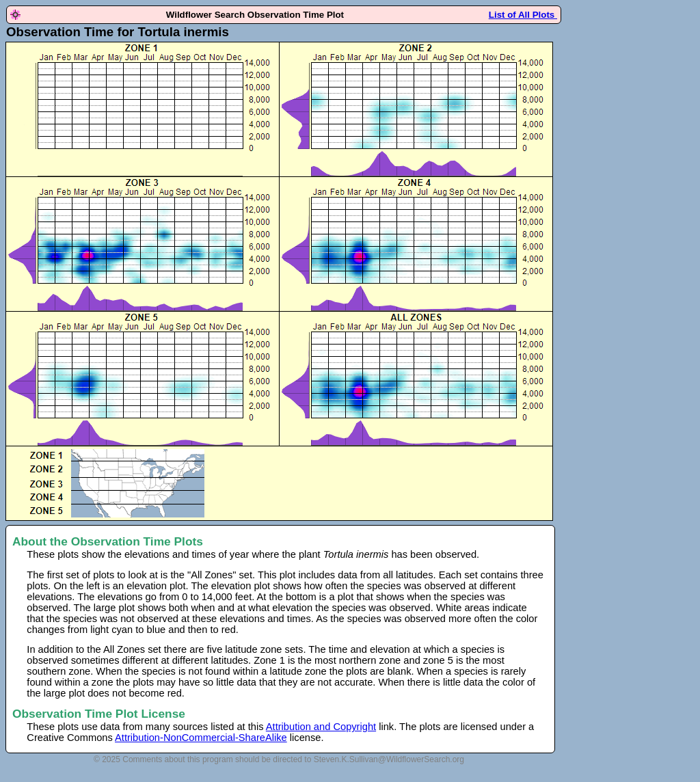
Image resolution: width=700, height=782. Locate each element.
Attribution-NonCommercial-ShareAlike (201, 738)
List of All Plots (523, 15)
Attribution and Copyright (321, 727)
